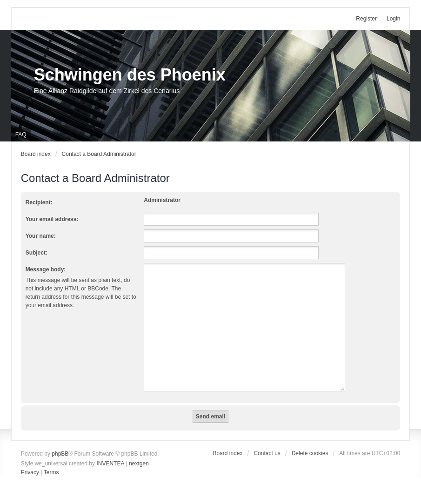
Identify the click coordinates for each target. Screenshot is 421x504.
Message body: (46, 269)
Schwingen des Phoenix (130, 75)
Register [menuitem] (366, 19)
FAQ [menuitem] (21, 134)
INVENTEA (110, 464)
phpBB (60, 454)
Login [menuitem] (393, 19)
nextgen (139, 464)
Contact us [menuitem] (267, 453)
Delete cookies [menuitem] (310, 453)
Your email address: (52, 219)
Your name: (41, 236)
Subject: (37, 253)
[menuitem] (30, 473)
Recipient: (39, 202)
